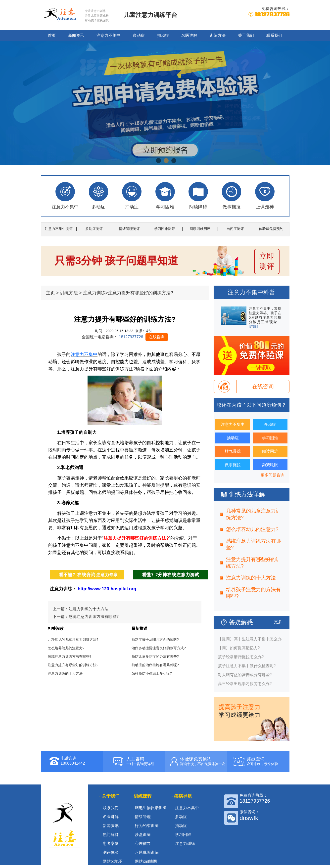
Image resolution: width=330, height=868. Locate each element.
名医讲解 (189, 35)
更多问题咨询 (273, 475)
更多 (278, 622)
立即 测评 (267, 261)
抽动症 (163, 35)
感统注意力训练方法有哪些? (94, 617)
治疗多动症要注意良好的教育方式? (159, 648)
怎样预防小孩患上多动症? (152, 673)
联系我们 (274, 35)
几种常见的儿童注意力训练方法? (73, 640)
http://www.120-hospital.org (107, 589)
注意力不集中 (108, 35)
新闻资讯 (76, 35)
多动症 (139, 35)
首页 (52, 35)
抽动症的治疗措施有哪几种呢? (155, 665)
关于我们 (246, 35)
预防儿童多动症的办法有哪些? (155, 656)
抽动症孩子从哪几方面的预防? (155, 640)
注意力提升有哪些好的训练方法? (73, 665)
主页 (50, 293)
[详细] (253, 326)
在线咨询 (157, 337)
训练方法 (218, 35)
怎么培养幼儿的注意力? (66, 648)
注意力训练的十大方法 (89, 609)
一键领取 (261, 367)
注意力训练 (94, 293)
